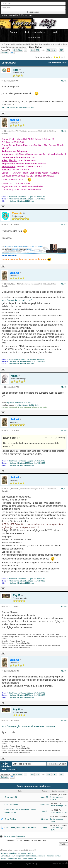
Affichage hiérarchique (57, 62)
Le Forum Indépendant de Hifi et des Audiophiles (27, 856)
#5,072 (64, 131)
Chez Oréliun (10, 819)
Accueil (57, 44)
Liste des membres (35, 32)
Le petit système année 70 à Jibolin (27, 405)
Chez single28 (11, 797)
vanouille (45, 805)
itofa (16, 70)
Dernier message (56, 797)
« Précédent (18, 50)
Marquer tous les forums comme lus (17, 853)
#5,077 (64, 489)
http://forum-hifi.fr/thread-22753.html (18, 107)
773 (62, 50)
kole (65, 812)
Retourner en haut (54, 856)
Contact (4, 856)
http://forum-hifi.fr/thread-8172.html (19, 403)
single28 (44, 797)
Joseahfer (64, 863)
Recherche (34, 38)
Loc (65, 806)
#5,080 (64, 720)
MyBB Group (32, 863)
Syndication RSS (29, 858)
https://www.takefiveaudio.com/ (17, 300)
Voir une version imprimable (14, 836)
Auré (45, 811)
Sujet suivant (9, 770)
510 (54, 50)
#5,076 (64, 430)
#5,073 (64, 224)
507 (38, 50)
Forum (13, 32)
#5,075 (64, 387)
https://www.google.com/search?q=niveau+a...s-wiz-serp (29, 726)
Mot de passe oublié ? (11, 15)
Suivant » (5, 53)
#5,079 (64, 671)
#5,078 (64, 606)
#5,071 (64, 81)
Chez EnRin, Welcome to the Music (20, 828)
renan (14, 376)
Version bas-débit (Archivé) (11, 858)
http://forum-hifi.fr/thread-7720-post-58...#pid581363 (27, 197)
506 (32, 50)
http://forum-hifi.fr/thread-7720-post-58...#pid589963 (27, 199)
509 (48, 50)
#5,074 (64, 284)
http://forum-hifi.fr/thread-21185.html (22, 201)
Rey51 (17, 595)
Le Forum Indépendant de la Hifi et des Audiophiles (25, 44)
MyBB (10, 863)
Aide (56, 32)
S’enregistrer (27, 15)
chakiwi (4, 133)
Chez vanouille (11, 805)
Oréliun (45, 819)
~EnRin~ (45, 828)
